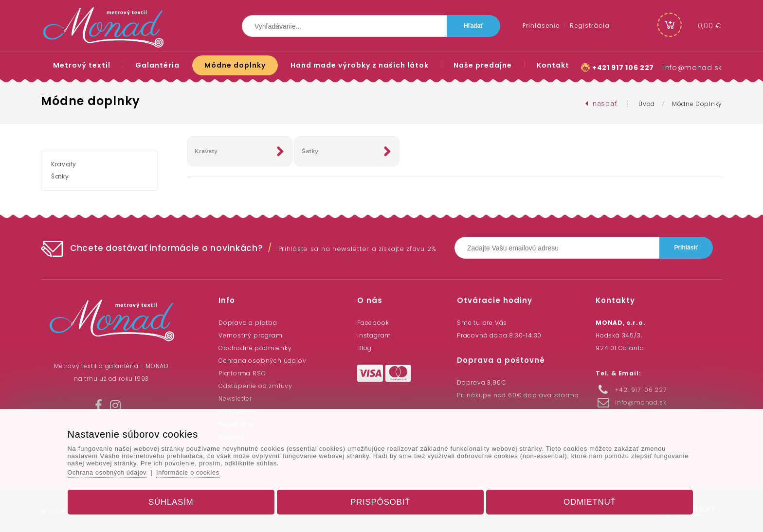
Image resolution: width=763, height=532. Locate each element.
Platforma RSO (242, 373)
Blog (364, 348)
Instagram (374, 335)
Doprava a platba (248, 323)
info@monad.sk (693, 68)
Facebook (373, 323)
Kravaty (207, 151)
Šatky (310, 151)
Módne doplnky (697, 104)
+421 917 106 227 (623, 68)
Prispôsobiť (380, 500)
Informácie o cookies (200, 470)
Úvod (647, 104)
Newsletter (235, 399)
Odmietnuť (584, 500)
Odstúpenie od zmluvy (255, 386)
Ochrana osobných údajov (262, 361)
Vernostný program (251, 335)
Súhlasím (177, 500)
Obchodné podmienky (255, 348)
